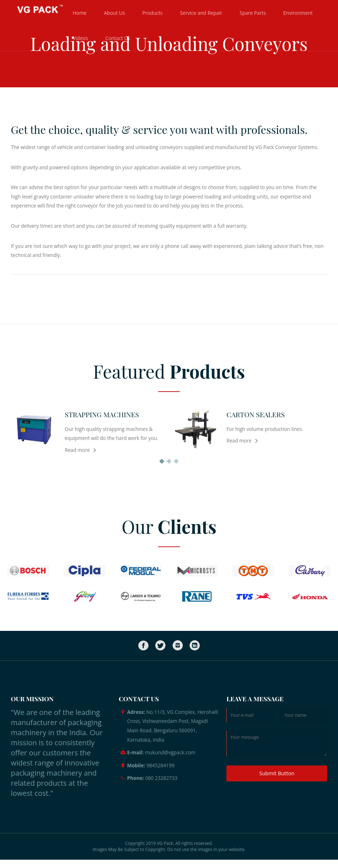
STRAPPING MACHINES (102, 414)
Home (79, 13)
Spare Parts (253, 13)
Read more (77, 450)
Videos (80, 38)
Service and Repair (201, 13)
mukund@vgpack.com (170, 752)
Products (152, 13)
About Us (114, 13)
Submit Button (277, 773)
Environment (298, 13)
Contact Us (118, 38)
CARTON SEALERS (255, 414)
